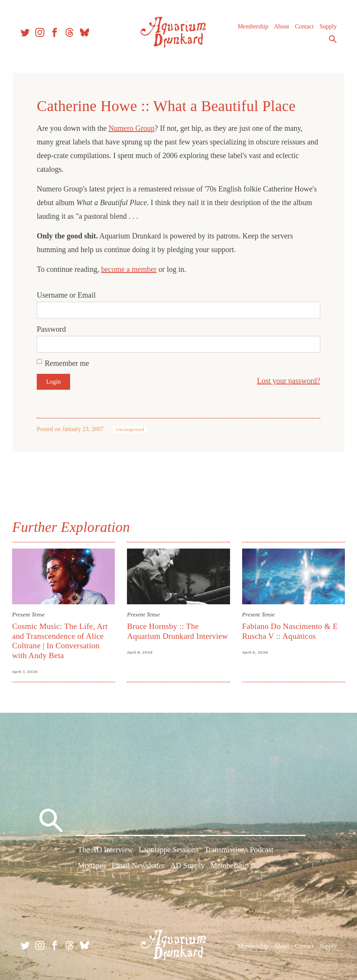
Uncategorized (130, 430)
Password (51, 329)
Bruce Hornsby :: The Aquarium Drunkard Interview (177, 631)
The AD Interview (105, 850)
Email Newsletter (138, 866)
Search (333, 39)
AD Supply (187, 866)
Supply (328, 26)
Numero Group (132, 128)
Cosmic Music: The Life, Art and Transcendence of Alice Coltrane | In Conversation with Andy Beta (60, 641)
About (282, 26)
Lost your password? (289, 381)
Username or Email (66, 295)
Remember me (67, 363)
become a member (129, 269)
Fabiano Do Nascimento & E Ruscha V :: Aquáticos (290, 631)
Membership (253, 26)
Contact (304, 26)
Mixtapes (92, 866)
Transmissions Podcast (239, 850)
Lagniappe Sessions (169, 850)
